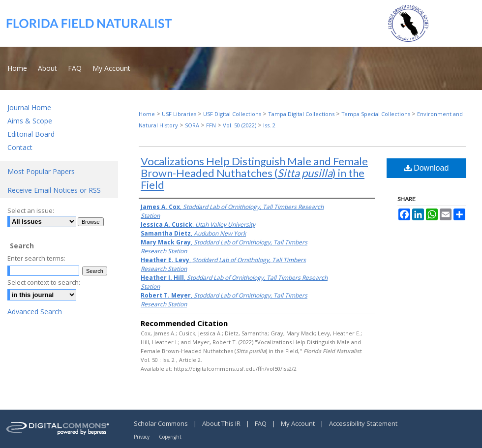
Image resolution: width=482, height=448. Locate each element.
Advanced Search (35, 312)
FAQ (261, 423)
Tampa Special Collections (376, 114)
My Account (299, 423)
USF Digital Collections (232, 114)
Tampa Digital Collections (301, 114)
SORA (192, 125)
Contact (20, 147)
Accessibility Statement (363, 423)
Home (147, 114)
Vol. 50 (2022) (240, 125)
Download (427, 168)
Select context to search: (44, 282)
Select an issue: (31, 210)
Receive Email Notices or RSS (54, 190)
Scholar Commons (162, 423)
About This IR (222, 423)
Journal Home (29, 107)
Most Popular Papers (41, 171)
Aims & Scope (30, 121)
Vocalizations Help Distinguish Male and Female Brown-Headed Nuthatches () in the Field (254, 173)
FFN (211, 125)
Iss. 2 (269, 125)
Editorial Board (31, 134)
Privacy (142, 437)
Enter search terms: (36, 258)
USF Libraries (179, 114)
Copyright (170, 437)
